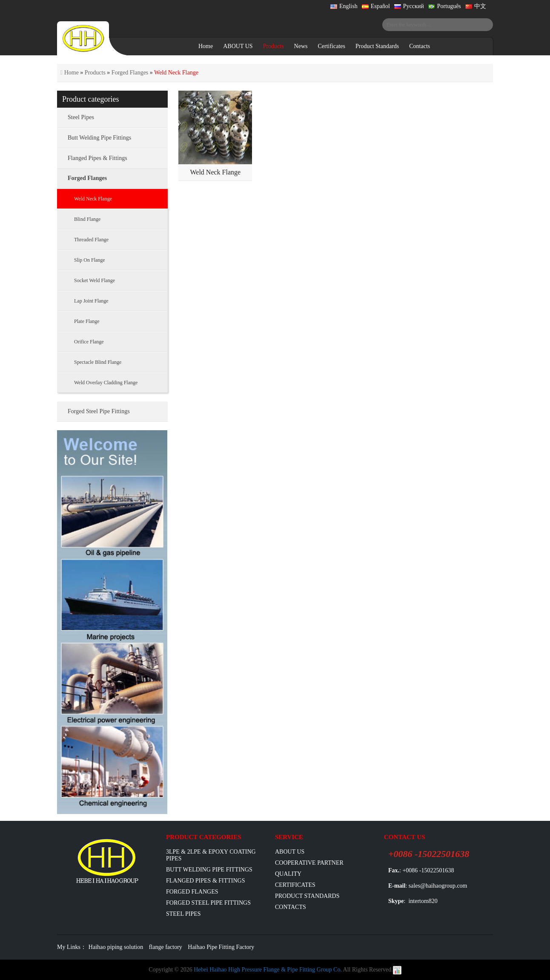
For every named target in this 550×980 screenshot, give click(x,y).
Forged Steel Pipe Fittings (99, 411)
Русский (409, 6)
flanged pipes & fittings (206, 881)
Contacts (420, 46)
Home (206, 46)
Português (445, 6)
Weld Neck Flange (215, 172)
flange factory (166, 947)
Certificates (331, 46)
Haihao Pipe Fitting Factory (221, 947)
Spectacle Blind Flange (98, 362)
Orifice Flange (89, 342)
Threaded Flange (91, 240)
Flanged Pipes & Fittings (97, 158)
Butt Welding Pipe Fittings (99, 138)
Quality (288, 874)
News (301, 46)
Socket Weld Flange (95, 280)
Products (274, 46)
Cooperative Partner (309, 863)
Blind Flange (87, 219)
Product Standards (377, 46)
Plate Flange (87, 321)
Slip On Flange (90, 260)
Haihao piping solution (116, 947)
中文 (476, 6)
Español (376, 6)
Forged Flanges (130, 73)
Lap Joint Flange (91, 301)
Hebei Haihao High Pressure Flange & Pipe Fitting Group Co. (268, 970)
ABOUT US (238, 46)
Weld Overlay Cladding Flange (106, 383)
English (344, 6)
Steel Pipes (81, 117)
